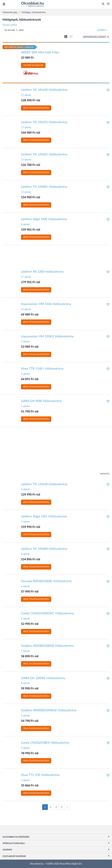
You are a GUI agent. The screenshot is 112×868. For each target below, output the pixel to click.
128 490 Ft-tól (31, 100)
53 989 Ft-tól (30, 347)
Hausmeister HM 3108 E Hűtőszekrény (47, 337)
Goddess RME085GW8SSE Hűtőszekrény (49, 710)
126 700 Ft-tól (31, 165)
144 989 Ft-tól (31, 133)
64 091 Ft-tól (30, 379)
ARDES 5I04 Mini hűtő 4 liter (40, 53)
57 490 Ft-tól (30, 592)
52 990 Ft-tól (30, 624)
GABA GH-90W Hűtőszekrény (41, 401)
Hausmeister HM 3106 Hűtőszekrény (46, 304)
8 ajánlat (25, 224)
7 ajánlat (25, 342)
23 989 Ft (27, 58)
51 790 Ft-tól (30, 412)
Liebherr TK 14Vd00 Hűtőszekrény (44, 549)
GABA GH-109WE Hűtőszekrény (43, 678)
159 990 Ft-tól (31, 527)
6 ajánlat (25, 586)
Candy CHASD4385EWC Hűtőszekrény (47, 614)
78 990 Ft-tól (30, 753)
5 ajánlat (25, 748)
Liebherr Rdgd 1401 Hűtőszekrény (44, 517)
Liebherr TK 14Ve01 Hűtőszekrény (44, 122)
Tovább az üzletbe (33, 65)
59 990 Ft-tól (30, 689)
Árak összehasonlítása (36, 108)
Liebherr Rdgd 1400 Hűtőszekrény (44, 219)
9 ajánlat (25, 489)
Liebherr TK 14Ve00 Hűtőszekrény (44, 90)
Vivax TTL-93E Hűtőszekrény (40, 775)
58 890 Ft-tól (30, 656)
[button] (107, 4)
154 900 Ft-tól (31, 197)
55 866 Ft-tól (30, 786)
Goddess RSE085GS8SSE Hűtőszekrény (47, 646)
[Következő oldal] (67, 807)
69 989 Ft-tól (30, 315)
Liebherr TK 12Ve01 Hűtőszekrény (44, 155)
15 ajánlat (26, 95)
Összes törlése (10, 25)
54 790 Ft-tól (30, 721)
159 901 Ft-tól (31, 230)
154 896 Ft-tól (31, 559)
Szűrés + (102, 30)
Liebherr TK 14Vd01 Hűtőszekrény (44, 187)
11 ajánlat (26, 277)
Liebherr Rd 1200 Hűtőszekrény (42, 272)
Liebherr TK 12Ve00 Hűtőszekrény (44, 484)
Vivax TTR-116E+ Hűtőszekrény (42, 369)
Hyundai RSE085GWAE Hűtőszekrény (46, 581)
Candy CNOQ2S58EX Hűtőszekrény (45, 743)
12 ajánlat (26, 160)
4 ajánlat (25, 374)
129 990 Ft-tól (31, 495)
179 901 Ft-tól (31, 282)
